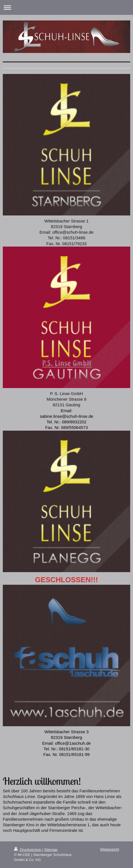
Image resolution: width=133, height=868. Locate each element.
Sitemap (51, 850)
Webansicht (110, 849)
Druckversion (28, 850)
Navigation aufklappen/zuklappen (66, 7)
